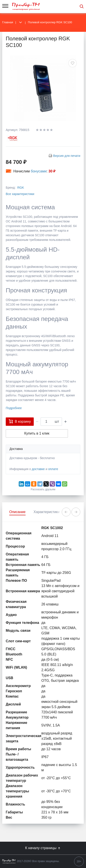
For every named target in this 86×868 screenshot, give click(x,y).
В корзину (20, 421)
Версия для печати (67, 156)
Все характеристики (20, 194)
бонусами (39, 171)
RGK (21, 188)
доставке (38, 469)
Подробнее (14, 408)
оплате (53, 469)
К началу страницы (43, 848)
